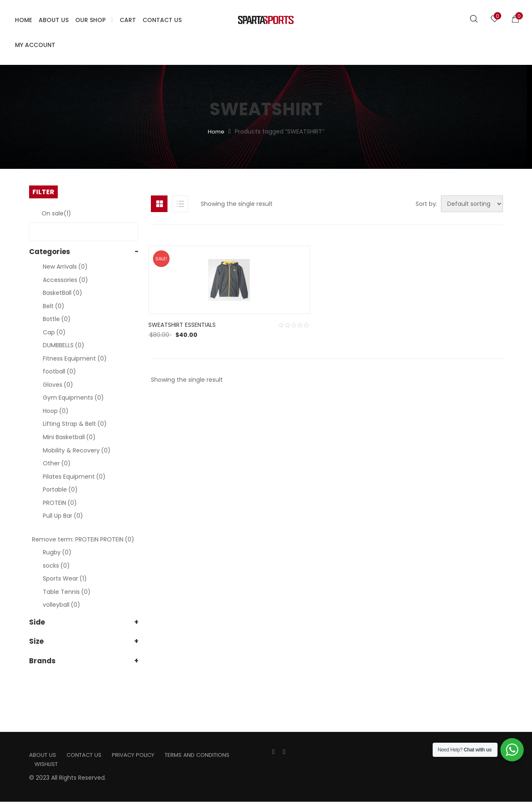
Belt (54, 306)
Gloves (58, 385)
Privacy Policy (139, 755)
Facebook (273, 752)
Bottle (57, 319)
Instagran (284, 752)
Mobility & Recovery (77, 450)
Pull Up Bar (63, 516)
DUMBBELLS (64, 345)
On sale (56, 213)
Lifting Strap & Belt (75, 424)
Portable (60, 489)
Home (216, 131)
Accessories (65, 280)
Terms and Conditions (207, 755)
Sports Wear (65, 578)
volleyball (62, 605)
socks (56, 566)
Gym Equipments (73, 398)
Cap (54, 332)
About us (43, 755)
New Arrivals (65, 267)
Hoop (56, 411)
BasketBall (63, 293)
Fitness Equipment (75, 358)
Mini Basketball (69, 437)
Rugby (57, 552)
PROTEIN (60, 503)
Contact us (87, 755)
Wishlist (47, 765)
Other (57, 463)
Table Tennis (67, 592)
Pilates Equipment (74, 477)
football (59, 371)
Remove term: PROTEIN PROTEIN (83, 539)
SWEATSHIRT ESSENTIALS (185, 366)
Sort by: (414, 204)
